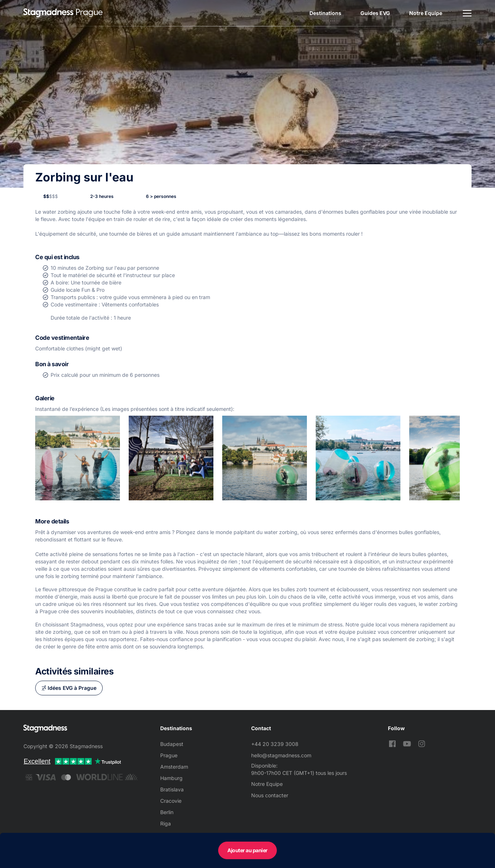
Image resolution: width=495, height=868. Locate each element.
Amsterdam (174, 767)
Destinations (325, 13)
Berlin (167, 812)
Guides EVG (375, 13)
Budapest (172, 744)
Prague (169, 755)
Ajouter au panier (247, 850)
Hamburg (171, 778)
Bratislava (172, 789)
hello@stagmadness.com (281, 755)
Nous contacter (270, 795)
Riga (166, 823)
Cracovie (171, 801)
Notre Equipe (426, 13)
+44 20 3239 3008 (275, 744)
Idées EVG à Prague (72, 688)
